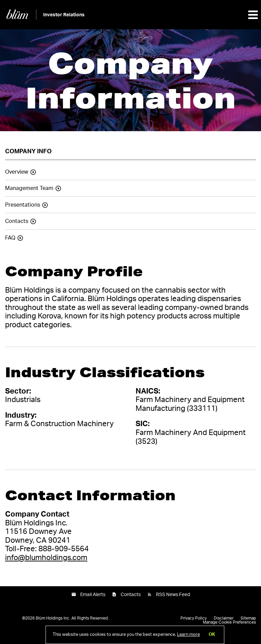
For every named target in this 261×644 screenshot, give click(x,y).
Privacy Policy (194, 618)
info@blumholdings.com (46, 558)
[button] (253, 15)
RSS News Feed (173, 595)
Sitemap (248, 618)
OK (212, 635)
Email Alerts (93, 595)
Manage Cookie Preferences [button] (229, 622)
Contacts (17, 221)
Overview (17, 172)
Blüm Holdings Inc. (53, 618)
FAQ (10, 238)
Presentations (23, 205)
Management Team (29, 188)
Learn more (188, 635)
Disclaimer (224, 618)
